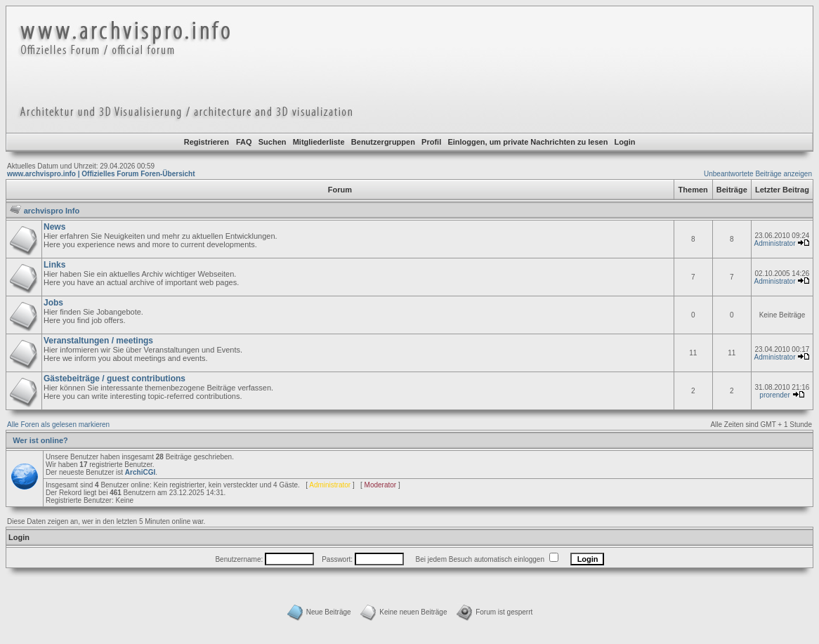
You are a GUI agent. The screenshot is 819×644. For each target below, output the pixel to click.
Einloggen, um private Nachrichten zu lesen (528, 142)
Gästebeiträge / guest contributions (114, 379)
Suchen (273, 142)
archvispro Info (52, 211)
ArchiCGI (140, 472)
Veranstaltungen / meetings (98, 341)
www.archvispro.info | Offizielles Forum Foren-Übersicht (101, 174)
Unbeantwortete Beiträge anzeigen (758, 174)
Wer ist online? (40, 440)
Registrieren (207, 142)
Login (625, 142)
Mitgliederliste (319, 142)
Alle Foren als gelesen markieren (58, 425)
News (54, 227)
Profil (431, 142)
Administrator (775, 243)
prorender (774, 395)
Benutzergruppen (383, 142)
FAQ (244, 142)
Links (54, 265)
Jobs (53, 303)
